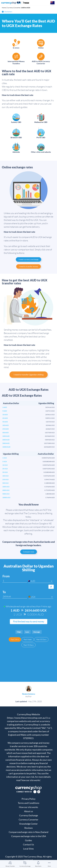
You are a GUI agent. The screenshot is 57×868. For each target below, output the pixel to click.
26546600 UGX (49, 447)
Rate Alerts (38, 866)
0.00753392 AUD (49, 469)
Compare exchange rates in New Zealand (28, 832)
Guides (28, 840)
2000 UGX (6, 490)
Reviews (29, 828)
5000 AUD (6, 443)
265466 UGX (50, 425)
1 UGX (5, 458)
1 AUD (5, 407)
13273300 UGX (49, 443)
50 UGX (5, 472)
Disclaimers (7, 12)
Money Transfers (10, 866)
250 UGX (5, 479)
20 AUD (5, 418)
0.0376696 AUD (49, 476)
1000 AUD (6, 436)
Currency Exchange (25, 866)
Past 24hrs (15, 639)
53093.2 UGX (50, 418)
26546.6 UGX (50, 415)
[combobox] (41, 581)
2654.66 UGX (50, 407)
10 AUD (5, 415)
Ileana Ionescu (29, 694)
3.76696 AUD (50, 497)
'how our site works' (31, 780)
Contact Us (28, 844)
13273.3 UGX (50, 411)
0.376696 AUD (50, 487)
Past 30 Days (41, 639)
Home (4, 8)
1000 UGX (6, 487)
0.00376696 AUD (49, 465)
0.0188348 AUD (49, 472)
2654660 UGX (50, 436)
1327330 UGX (50, 433)
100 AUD (5, 425)
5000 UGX (6, 494)
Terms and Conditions (29, 803)
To (4, 592)
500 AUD (5, 433)
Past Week (28, 639)
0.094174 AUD (50, 479)
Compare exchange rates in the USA (29, 836)
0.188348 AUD (50, 483)
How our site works (28, 807)
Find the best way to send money (29, 621)
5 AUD (5, 411)
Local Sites (28, 849)
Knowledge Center (28, 824)
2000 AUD (6, 440)
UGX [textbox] (33, 597)
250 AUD (5, 429)
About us (29, 811)
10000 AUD (6, 447)
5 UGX (5, 461)
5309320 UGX (50, 440)
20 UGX (5, 469)
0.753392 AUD (50, 490)
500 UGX (5, 483)
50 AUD (5, 422)
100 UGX (5, 476)
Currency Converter (14, 8)
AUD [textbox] (33, 581)
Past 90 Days (28, 645)
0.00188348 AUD (49, 461)
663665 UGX (50, 429)
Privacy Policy (28, 799)
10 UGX (5, 465)
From (6, 576)
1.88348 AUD (50, 494)
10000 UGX (6, 497)
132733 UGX (50, 422)
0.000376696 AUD (48, 458)
